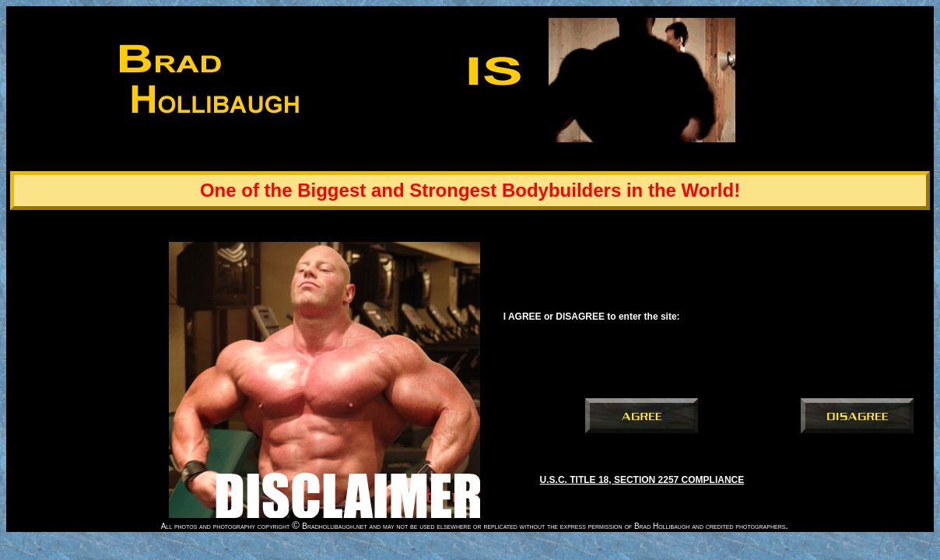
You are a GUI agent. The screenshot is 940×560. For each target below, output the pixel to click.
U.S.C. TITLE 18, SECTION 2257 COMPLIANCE (642, 480)
